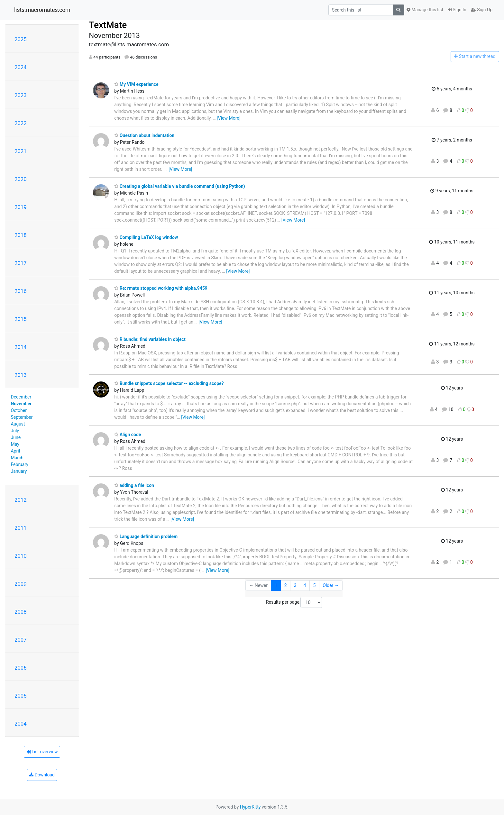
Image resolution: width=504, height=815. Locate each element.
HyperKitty (250, 807)
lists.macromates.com (42, 10)
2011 (21, 528)
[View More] (229, 118)
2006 (21, 668)
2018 (21, 235)
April (16, 451)
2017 (21, 263)
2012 (21, 500)
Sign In (457, 10)
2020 (21, 179)
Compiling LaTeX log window (146, 237)
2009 (21, 584)
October (19, 410)
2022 (21, 123)
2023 (21, 95)
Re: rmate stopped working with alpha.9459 (161, 288)
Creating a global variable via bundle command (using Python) (180, 186)
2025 (21, 39)
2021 (21, 151)
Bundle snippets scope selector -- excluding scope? (169, 383)
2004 (21, 724)
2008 (21, 612)
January (19, 471)
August (18, 424)
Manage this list (425, 10)
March (17, 458)
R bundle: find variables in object (150, 339)
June (16, 437)
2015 (21, 319)
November (21, 404)
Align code (128, 435)
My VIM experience (136, 84)
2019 (21, 207)
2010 (21, 556)
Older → (331, 585)
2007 (21, 640)
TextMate (108, 25)
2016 (21, 291)
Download (42, 775)
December (21, 397)
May (15, 444)
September (22, 417)
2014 (21, 347)
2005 (21, 696)
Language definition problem (146, 536)
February (20, 464)
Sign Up (482, 10)
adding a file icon (134, 485)
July (15, 431)
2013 (21, 375)
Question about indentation (144, 135)
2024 (21, 67)
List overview (42, 752)
